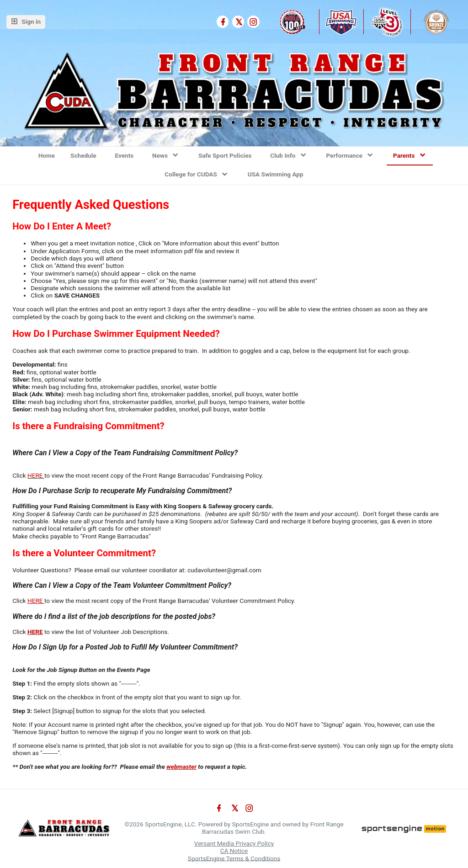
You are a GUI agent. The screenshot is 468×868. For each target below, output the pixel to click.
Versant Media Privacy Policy (234, 843)
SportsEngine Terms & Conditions (234, 858)
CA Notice (234, 851)
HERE (35, 475)
